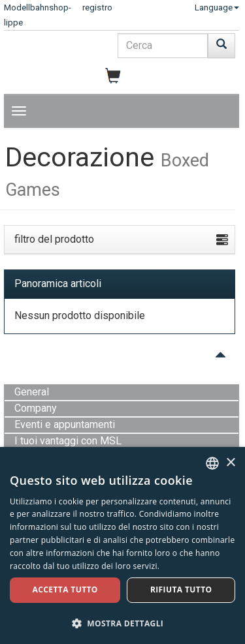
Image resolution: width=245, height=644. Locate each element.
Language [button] (217, 8)
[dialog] (122, 545)
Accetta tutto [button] (65, 590)
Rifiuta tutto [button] (181, 590)
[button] (122, 623)
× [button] (230, 463)
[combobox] (212, 463)
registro (97, 8)
